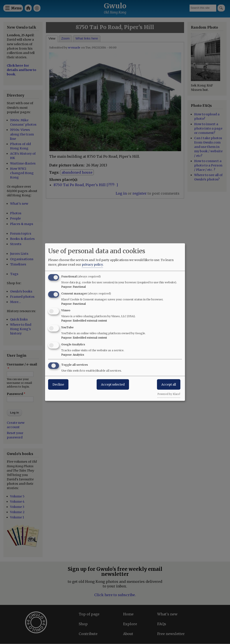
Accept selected (113, 384)
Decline (58, 384)
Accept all (169, 384)
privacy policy (92, 264)
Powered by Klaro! (169, 394)
